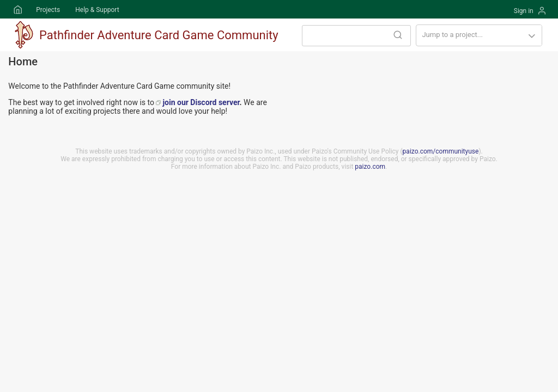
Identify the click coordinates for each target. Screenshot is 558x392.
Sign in (524, 11)
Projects (48, 10)
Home (17, 10)
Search (398, 35)
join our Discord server (201, 102)
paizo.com (370, 167)
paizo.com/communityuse (441, 151)
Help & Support (97, 10)
